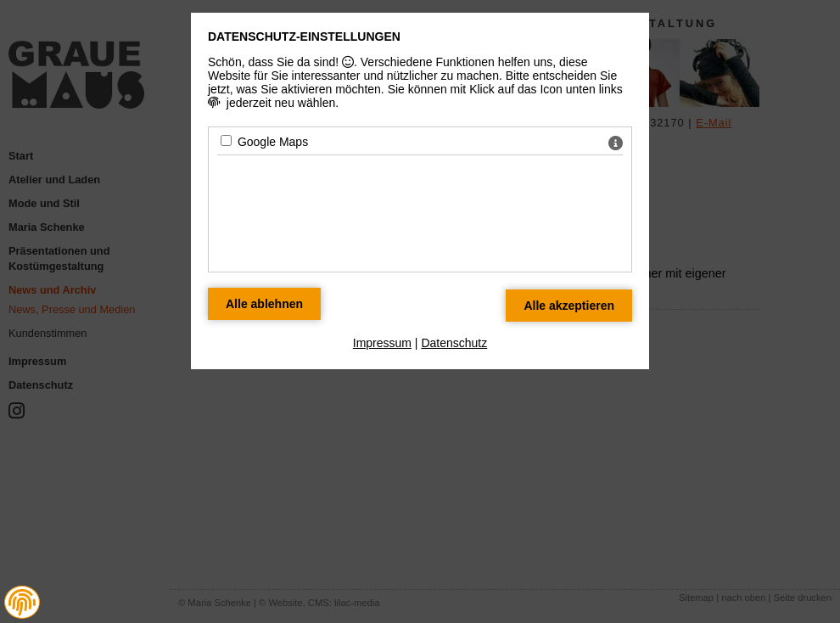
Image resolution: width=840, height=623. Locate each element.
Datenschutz (454, 343)
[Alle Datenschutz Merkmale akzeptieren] (569, 306)
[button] (22, 603)
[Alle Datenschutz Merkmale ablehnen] (264, 304)
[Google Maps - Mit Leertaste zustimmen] (226, 140)
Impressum (382, 343)
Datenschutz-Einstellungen (304, 36)
